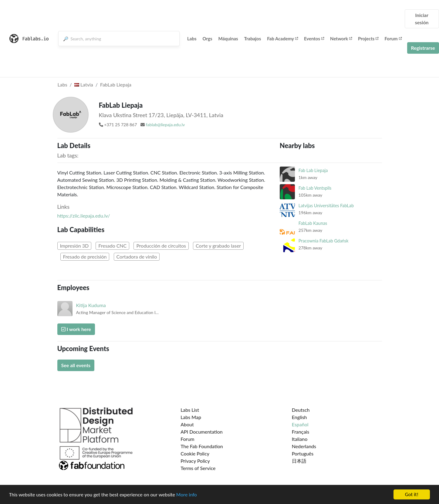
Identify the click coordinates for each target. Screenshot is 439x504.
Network (341, 39)
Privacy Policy (195, 461)
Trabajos (253, 39)
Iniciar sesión (422, 19)
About (187, 424)
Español (300, 424)
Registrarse (423, 48)
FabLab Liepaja (116, 85)
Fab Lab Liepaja (313, 170)
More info (187, 495)
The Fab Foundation (202, 446)
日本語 (299, 461)
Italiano (300, 439)
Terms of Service (198, 468)
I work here (76, 329)
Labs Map (191, 417)
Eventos (314, 39)
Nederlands (304, 446)
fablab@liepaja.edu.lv (165, 125)
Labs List (190, 410)
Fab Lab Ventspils (315, 188)
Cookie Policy (195, 453)
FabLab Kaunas (313, 223)
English (299, 417)
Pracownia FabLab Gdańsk (324, 241)
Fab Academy (282, 39)
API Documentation (202, 432)
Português (303, 453)
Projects (368, 39)
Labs (192, 39)
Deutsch (301, 410)
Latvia (84, 85)
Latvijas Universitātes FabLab (326, 206)
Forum (393, 39)
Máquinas (228, 39)
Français (301, 432)
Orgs (208, 39)
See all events (76, 365)
